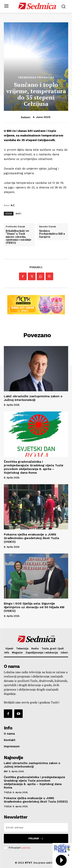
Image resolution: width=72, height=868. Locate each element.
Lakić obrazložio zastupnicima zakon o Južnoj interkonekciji (33, 398)
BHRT (19, 214)
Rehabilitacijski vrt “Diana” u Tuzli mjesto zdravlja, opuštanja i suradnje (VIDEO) (19, 237)
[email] (36, 827)
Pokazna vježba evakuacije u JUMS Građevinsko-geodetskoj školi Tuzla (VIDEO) (31, 538)
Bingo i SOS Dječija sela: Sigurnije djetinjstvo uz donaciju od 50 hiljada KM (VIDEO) (34, 607)
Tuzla (8, 792)
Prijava (36, 839)
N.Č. (13, 205)
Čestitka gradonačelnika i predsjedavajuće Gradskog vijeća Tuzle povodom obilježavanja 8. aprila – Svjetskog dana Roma (34, 467)
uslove (26, 848)
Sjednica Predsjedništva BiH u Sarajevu (52, 234)
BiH (6, 771)
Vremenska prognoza (36, 77)
